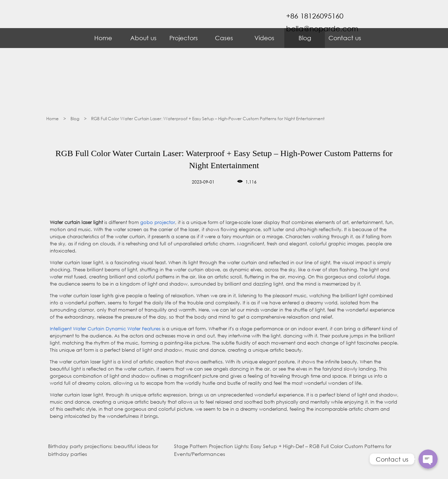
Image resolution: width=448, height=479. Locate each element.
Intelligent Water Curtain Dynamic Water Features (105, 329)
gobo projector (158, 222)
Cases (224, 38)
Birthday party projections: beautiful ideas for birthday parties (103, 450)
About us (143, 38)
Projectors (184, 38)
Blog (305, 38)
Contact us (345, 38)
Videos (264, 38)
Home (103, 38)
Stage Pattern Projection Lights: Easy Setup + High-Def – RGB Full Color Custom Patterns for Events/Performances (283, 450)
